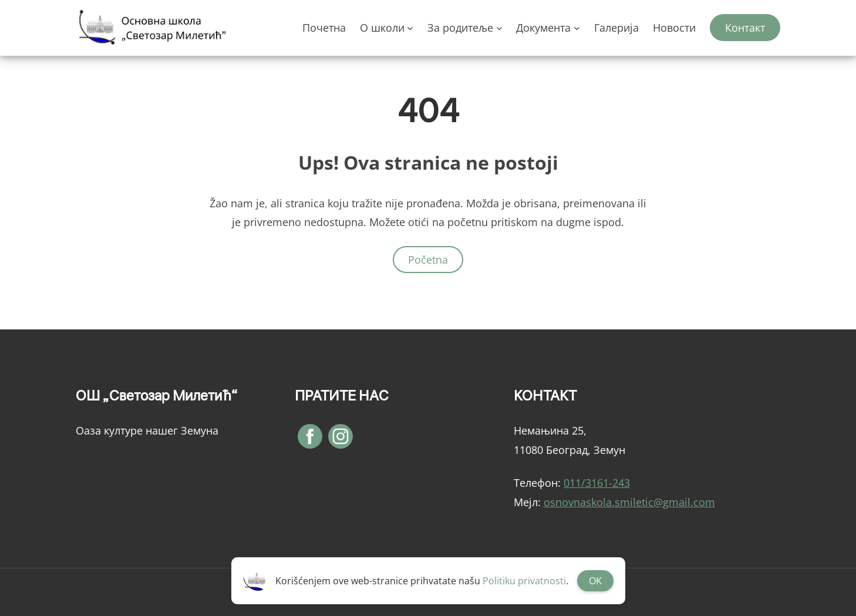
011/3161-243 (597, 483)
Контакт (745, 28)
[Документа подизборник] (577, 28)
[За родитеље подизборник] (499, 28)
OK (595, 581)
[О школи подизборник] (410, 28)
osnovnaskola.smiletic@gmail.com (629, 502)
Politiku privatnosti (524, 581)
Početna (428, 260)
